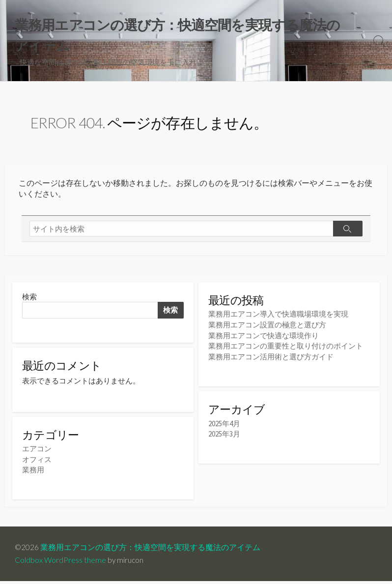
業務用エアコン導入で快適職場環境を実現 (278, 316)
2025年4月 (224, 425)
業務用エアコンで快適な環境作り (264, 337)
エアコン (37, 453)
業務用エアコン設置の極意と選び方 (267, 327)
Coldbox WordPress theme (60, 563)
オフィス (37, 463)
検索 (29, 299)
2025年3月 (224, 435)
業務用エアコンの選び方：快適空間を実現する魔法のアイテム (151, 551)
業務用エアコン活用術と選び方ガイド (271, 358)
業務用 (33, 473)
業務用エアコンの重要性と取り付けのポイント (286, 347)
